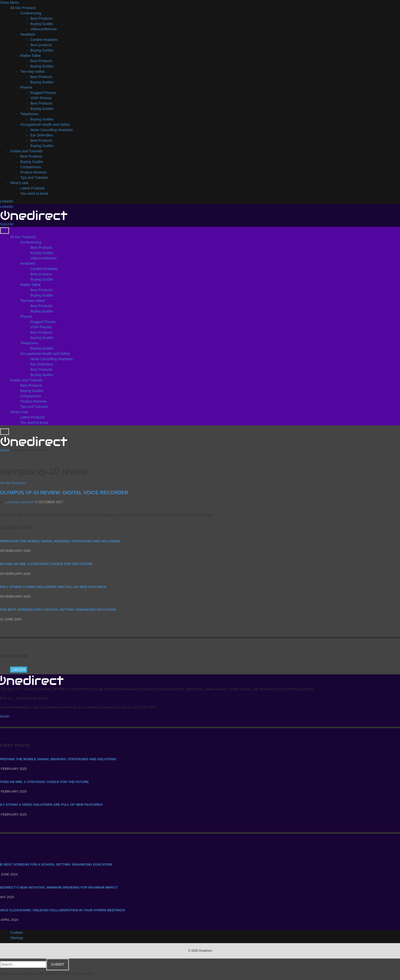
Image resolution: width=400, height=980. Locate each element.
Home (5, 450)
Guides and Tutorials (26, 151)
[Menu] (5, 231)
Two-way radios (32, 71)
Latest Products (32, 188)
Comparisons (31, 167)
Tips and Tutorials (34, 178)
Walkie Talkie (30, 56)
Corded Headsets (44, 40)
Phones (26, 87)
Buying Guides (42, 24)
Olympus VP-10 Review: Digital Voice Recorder (64, 493)
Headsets (28, 34)
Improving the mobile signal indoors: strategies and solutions (60, 541)
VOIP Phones (41, 98)
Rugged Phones (43, 93)
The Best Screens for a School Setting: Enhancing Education (58, 610)
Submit (58, 964)
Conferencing (31, 13)
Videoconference (44, 29)
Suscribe (7, 224)
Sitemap (17, 938)
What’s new (19, 183)
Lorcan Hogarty (21, 502)
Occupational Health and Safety (45, 125)
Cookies (17, 933)
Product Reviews (33, 172)
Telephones (29, 114)
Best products (41, 45)
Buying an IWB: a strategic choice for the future (46, 564)
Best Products (41, 18)
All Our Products (23, 8)
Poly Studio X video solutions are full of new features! (53, 587)
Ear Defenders (42, 135)
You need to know (34, 193)
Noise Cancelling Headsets (52, 130)
